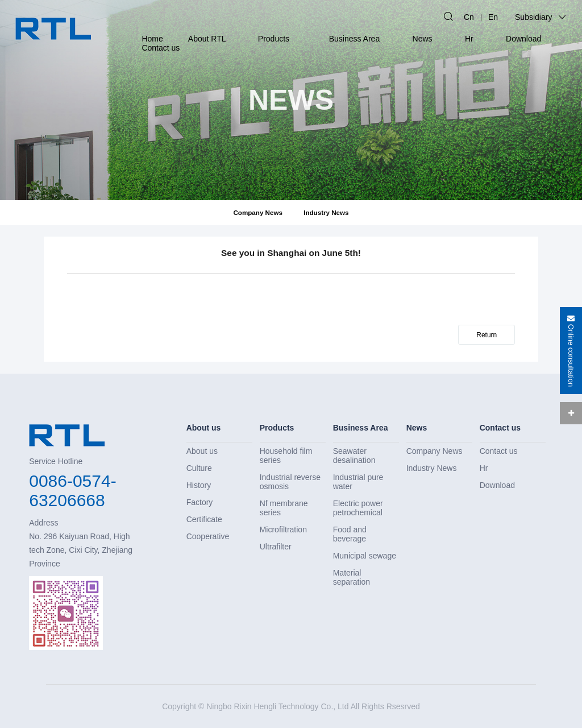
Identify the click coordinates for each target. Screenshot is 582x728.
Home (152, 39)
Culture (199, 468)
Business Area (355, 39)
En (493, 17)
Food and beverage (350, 534)
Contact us (161, 48)
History (199, 485)
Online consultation (571, 351)
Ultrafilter (276, 547)
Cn (469, 17)
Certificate (204, 519)
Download (523, 39)
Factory (200, 502)
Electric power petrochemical (358, 508)
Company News (257, 212)
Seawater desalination (354, 456)
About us (204, 428)
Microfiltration (283, 530)
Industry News (326, 212)
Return (487, 335)
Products (274, 39)
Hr (469, 39)
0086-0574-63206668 (72, 491)
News (423, 39)
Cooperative (208, 536)
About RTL (207, 39)
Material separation (352, 577)
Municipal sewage (365, 556)
